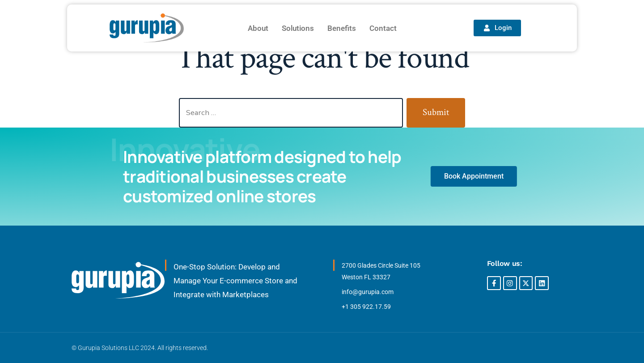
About (258, 28)
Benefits (342, 28)
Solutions (298, 28)
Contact (383, 28)
